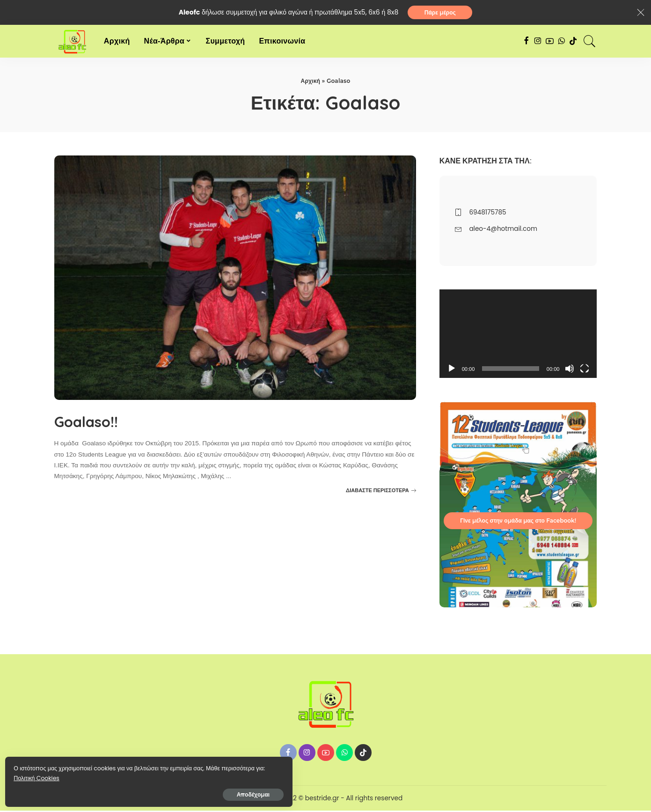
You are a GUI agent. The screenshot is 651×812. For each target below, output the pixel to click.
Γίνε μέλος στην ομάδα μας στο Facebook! (518, 522)
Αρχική (310, 82)
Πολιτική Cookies (50, 775)
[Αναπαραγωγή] (452, 370)
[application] (518, 335)
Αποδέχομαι (108, 792)
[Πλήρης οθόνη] (585, 370)
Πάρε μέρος (440, 13)
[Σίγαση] (570, 370)
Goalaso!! (96, 421)
